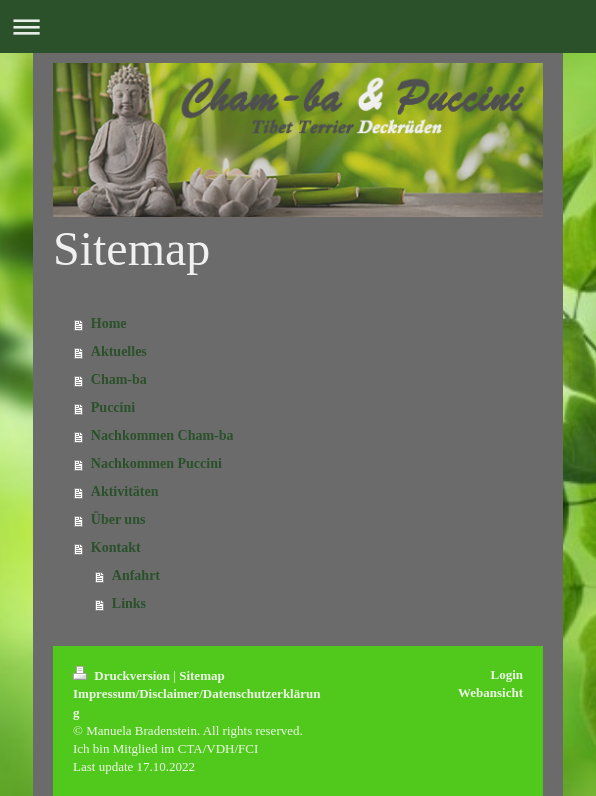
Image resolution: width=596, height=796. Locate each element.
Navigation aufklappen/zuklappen (298, 26)
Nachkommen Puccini (156, 463)
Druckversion (123, 675)
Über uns (118, 519)
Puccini (113, 407)
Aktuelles (119, 351)
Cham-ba (119, 379)
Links (129, 603)
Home (109, 323)
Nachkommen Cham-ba (162, 435)
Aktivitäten (125, 491)
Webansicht (490, 692)
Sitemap (202, 675)
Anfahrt (136, 575)
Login (506, 674)
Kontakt (116, 547)
